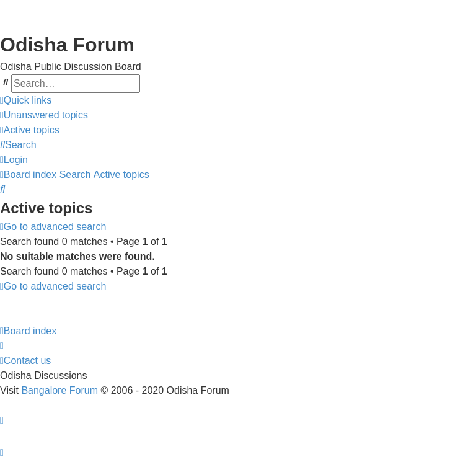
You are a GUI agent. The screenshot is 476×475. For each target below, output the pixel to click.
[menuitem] (44, 115)
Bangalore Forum (59, 390)
